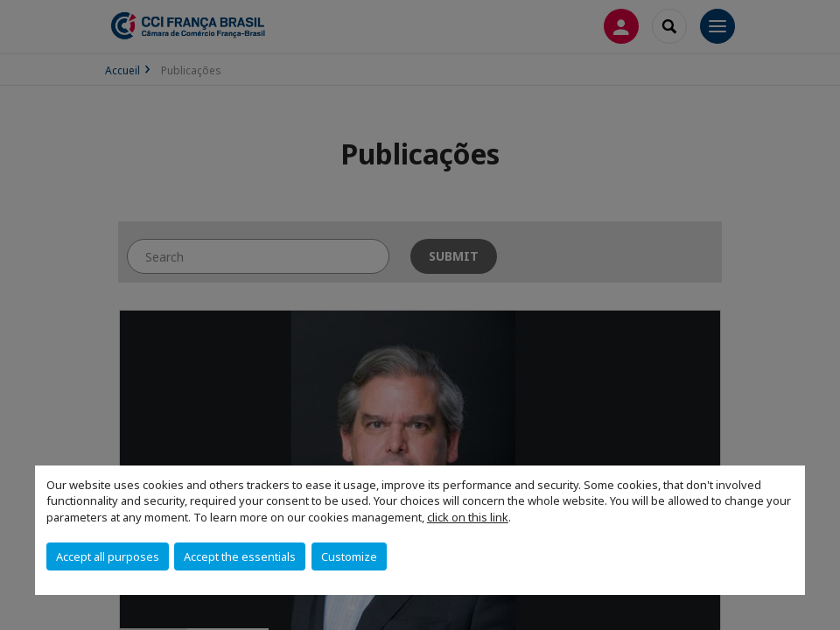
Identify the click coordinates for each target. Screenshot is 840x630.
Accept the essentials (240, 556)
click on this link (468, 517)
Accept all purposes (108, 556)
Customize (349, 556)
